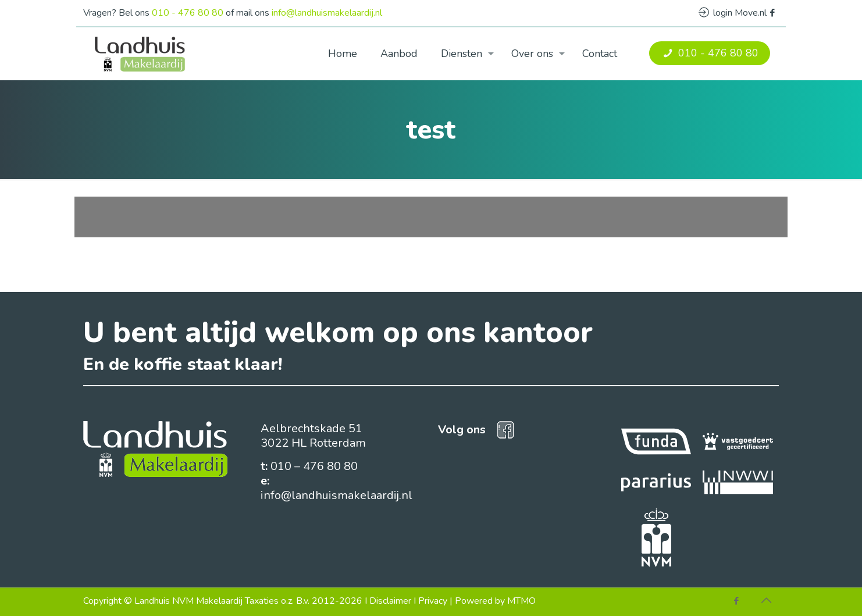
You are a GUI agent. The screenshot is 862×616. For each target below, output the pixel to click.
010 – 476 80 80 (314, 466)
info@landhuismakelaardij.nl (327, 13)
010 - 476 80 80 (188, 13)
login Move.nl (733, 13)
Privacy (433, 601)
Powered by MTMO (495, 601)
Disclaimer (390, 601)
